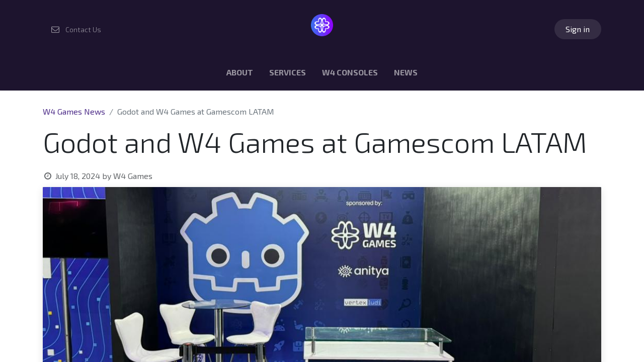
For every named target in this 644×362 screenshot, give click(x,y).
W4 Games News (74, 111)
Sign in (578, 29)
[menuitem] (240, 74)
